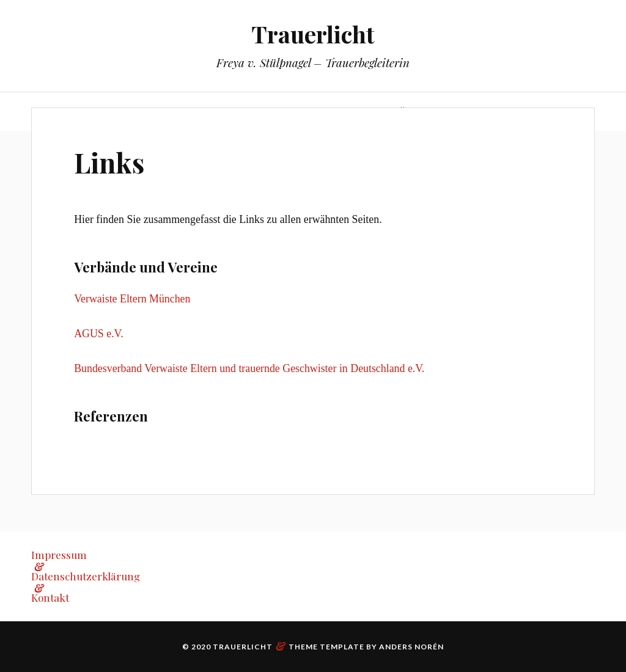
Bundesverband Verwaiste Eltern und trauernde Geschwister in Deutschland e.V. (249, 368)
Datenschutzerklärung (86, 576)
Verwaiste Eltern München (132, 299)
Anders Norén (411, 647)
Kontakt (50, 597)
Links (109, 162)
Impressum (59, 555)
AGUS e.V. (98, 334)
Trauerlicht (313, 34)
